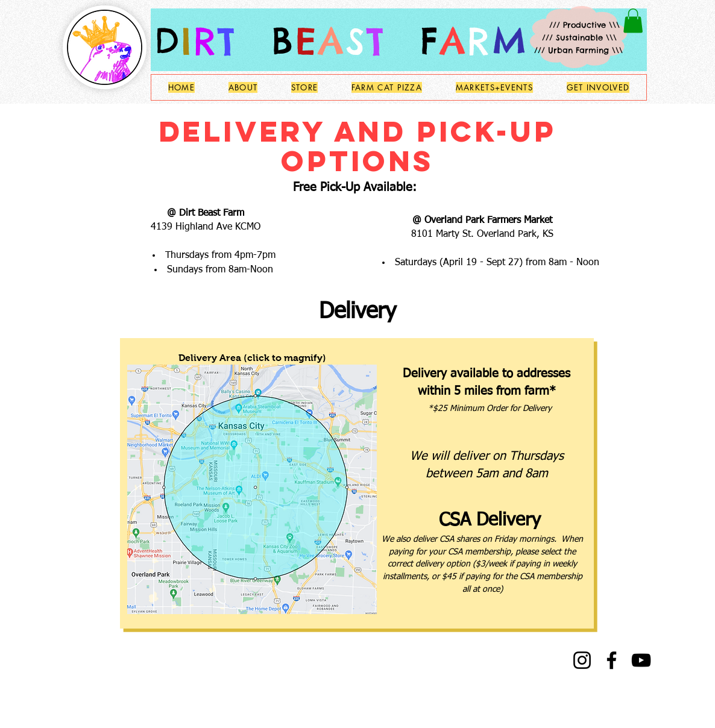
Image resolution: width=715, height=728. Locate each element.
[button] (633, 21)
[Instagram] (582, 660)
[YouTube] (641, 660)
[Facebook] (612, 660)
